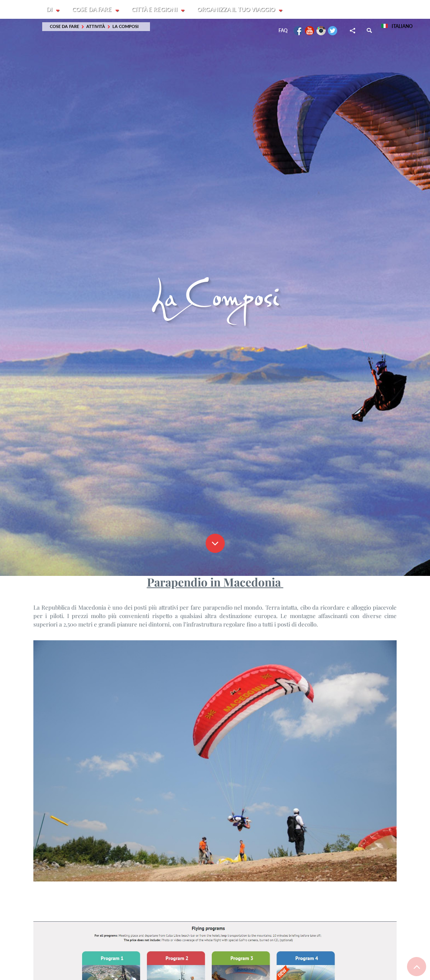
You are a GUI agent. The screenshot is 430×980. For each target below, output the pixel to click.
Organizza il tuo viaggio (238, 10)
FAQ (283, 31)
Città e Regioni (156, 10)
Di (50, 10)
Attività (96, 27)
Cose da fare (93, 10)
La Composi (125, 27)
